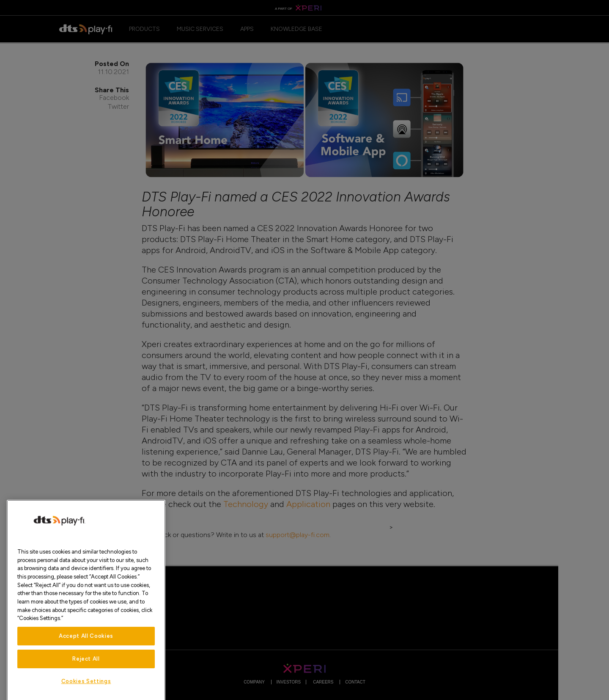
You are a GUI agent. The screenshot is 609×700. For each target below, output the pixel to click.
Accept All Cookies (86, 650)
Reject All (86, 673)
